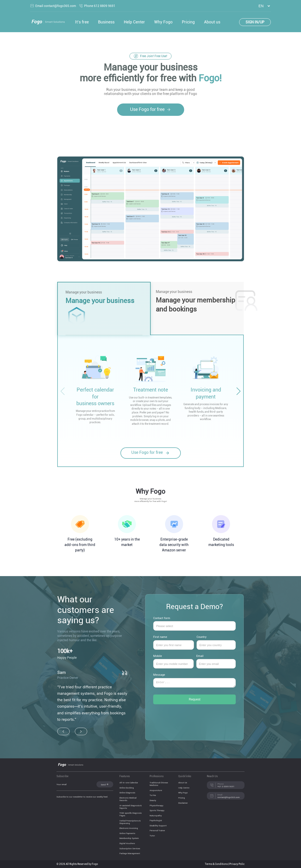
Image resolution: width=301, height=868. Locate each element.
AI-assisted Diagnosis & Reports (131, 807)
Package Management (130, 853)
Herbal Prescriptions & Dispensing (130, 822)
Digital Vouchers (127, 843)
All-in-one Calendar (129, 783)
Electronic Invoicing (129, 828)
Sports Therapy (157, 810)
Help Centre (184, 788)
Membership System (129, 838)
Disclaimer (183, 803)
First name (174, 641)
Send (105, 784)
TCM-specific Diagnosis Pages (131, 814)
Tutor (152, 836)
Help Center (134, 22)
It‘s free (82, 22)
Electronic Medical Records (128, 799)
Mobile (173, 660)
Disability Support (158, 826)
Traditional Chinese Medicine (159, 784)
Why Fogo (163, 22)
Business (106, 22)
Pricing (188, 22)
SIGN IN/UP (255, 22)
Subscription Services (130, 848)
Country (216, 641)
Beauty (153, 800)
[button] (238, 391)
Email (216, 660)
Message (194, 683)
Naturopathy (156, 815)
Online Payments (127, 833)
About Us (183, 783)
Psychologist (156, 820)
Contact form (194, 622)
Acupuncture (156, 790)
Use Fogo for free (151, 109)
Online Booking (127, 788)
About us (212, 22)
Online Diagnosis (127, 793)
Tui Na (153, 795)
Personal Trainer (157, 830)
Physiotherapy (156, 805)
